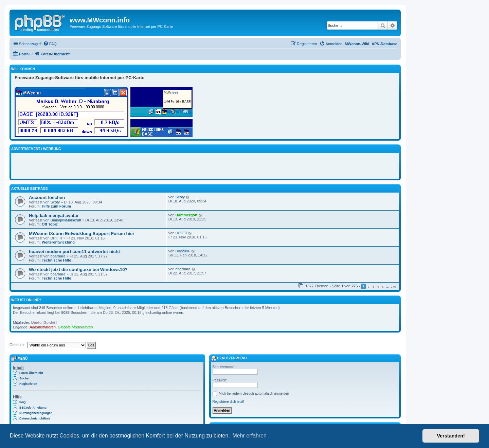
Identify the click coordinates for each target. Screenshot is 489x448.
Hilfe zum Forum (56, 206)
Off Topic (50, 224)
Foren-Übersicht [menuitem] (31, 373)
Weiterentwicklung (58, 242)
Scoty (55, 202)
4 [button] (378, 287)
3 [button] (373, 287)
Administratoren (43, 327)
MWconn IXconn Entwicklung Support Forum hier (82, 234)
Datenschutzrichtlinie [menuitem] (35, 418)
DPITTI (57, 238)
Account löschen (47, 198)
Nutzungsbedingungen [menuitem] (36, 413)
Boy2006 (183, 251)
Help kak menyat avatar (54, 216)
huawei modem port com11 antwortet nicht (74, 252)
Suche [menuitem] (24, 378)
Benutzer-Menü (229, 358)
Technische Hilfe (57, 260)
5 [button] (383, 287)
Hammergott (187, 215)
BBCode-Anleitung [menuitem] (33, 408)
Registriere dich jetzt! (228, 402)
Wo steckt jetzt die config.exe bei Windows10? (78, 270)
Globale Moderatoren (75, 327)
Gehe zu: (17, 345)
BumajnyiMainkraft (66, 220)
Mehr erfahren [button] (249, 436)
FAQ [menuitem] (23, 402)
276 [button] (393, 287)
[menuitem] (50, 44)
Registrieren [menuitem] (28, 384)
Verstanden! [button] (451, 436)
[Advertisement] (94, 165)
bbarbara (58, 256)
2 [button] (369, 287)
